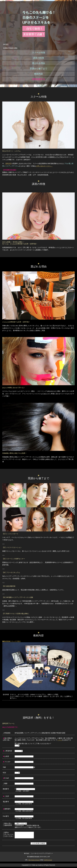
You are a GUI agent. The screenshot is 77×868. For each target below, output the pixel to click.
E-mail (6, 778)
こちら (60, 740)
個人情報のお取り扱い (7, 739)
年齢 (4, 767)
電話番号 (6, 802)
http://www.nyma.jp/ (34, 861)
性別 (4, 773)
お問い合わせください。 (44, 166)
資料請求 (8, 164)
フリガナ (7, 762)
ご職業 (5, 783)
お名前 (6, 756)
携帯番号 (7, 809)
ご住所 (6, 796)
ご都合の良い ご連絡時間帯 (7, 824)
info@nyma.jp (48, 861)
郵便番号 (6, 789)
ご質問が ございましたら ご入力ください (8, 834)
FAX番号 (6, 816)
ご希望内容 (7, 751)
